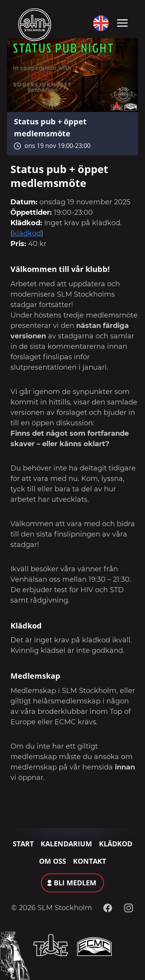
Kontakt (90, 861)
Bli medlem (75, 883)
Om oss (53, 861)
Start (23, 844)
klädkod (27, 233)
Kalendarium (66, 844)
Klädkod (116, 844)
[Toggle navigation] (122, 22)
